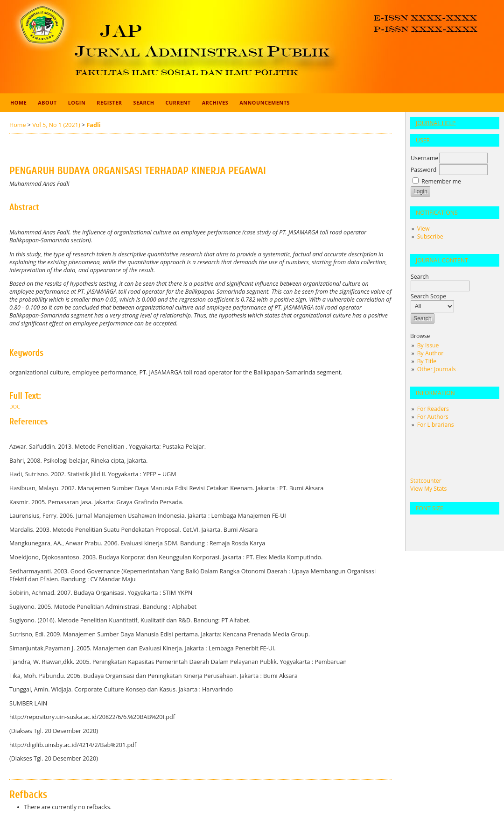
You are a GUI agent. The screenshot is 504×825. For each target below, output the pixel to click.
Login (77, 102)
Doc (15, 407)
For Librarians (436, 425)
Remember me (441, 181)
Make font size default (434, 525)
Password (423, 170)
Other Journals (437, 369)
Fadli (93, 125)
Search (144, 102)
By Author (430, 353)
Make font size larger (448, 525)
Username (424, 158)
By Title (427, 361)
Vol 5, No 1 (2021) (56, 125)
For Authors (433, 417)
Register (109, 102)
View (423, 229)
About (47, 102)
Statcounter (426, 481)
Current (178, 102)
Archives (215, 102)
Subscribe (430, 236)
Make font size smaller (419, 525)
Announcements (265, 102)
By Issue (428, 345)
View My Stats (428, 489)
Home (18, 102)
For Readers (433, 409)
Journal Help (436, 123)
